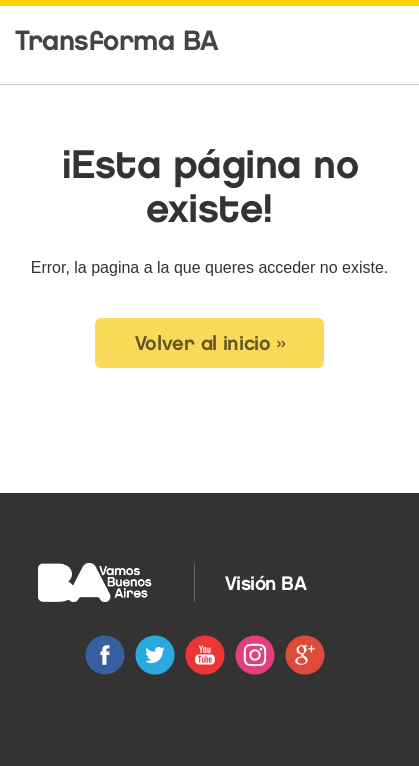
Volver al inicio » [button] (210, 343)
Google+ (305, 655)
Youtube (205, 655)
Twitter (155, 655)
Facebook (105, 655)
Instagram (255, 655)
